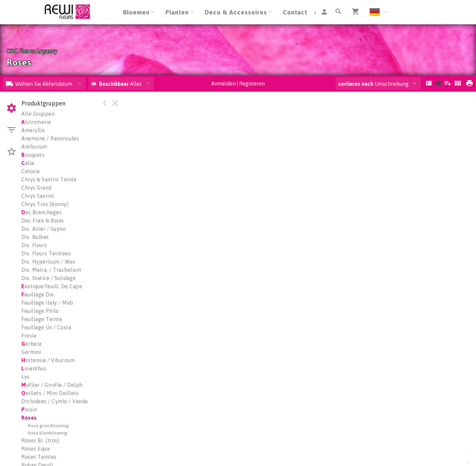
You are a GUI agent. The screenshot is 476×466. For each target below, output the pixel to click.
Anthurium (34, 147)
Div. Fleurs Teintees (46, 253)
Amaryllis (33, 130)
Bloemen (136, 12)
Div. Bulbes (35, 237)
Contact (295, 12)
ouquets (33, 155)
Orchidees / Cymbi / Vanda (55, 401)
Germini (31, 352)
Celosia (31, 171)
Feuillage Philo (40, 311)
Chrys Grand (37, 188)
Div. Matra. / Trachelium (51, 270)
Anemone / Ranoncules (50, 138)
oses (29, 418)
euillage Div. (38, 294)
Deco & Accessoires (236, 12)
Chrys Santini (38, 196)
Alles (117, 84)
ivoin (29, 409)
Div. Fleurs (34, 245)
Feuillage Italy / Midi (47, 303)
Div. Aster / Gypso (44, 229)
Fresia (29, 336)
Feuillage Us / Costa (46, 327)
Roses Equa (35, 449)
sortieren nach (356, 84)
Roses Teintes (39, 457)
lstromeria (36, 122)
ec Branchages (41, 212)
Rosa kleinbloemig (48, 433)
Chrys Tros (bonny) (45, 204)
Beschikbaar (114, 84)
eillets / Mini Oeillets (50, 393)
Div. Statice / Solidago (49, 278)
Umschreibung (373, 84)
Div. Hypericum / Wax (48, 262)
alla (28, 163)
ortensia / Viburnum (48, 360)
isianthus (34, 368)
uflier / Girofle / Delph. (52, 385)
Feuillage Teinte (42, 319)
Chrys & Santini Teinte (49, 179)
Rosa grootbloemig (49, 425)
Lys (25, 377)
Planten (177, 12)
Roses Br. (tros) (40, 440)
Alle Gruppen (38, 114)
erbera (32, 344)
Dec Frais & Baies (43, 221)
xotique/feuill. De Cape (52, 286)
